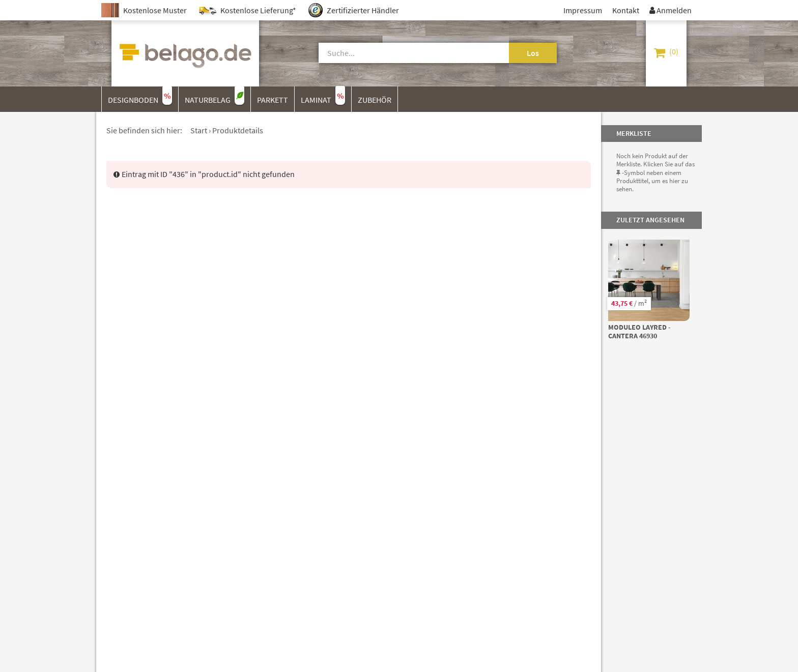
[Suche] (402, 53)
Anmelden (671, 10)
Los (533, 53)
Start (199, 130)
